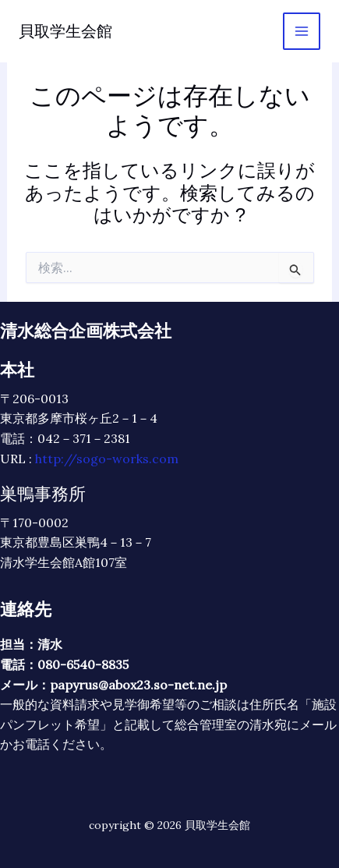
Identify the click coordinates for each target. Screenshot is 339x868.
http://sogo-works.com (107, 459)
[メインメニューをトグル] (302, 31)
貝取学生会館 (65, 31)
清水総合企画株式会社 (86, 331)
